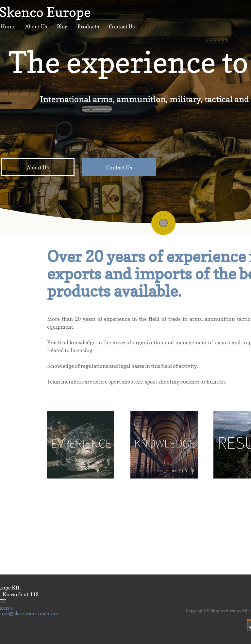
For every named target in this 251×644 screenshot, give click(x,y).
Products (88, 26)
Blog (62, 26)
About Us (36, 26)
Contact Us (122, 26)
